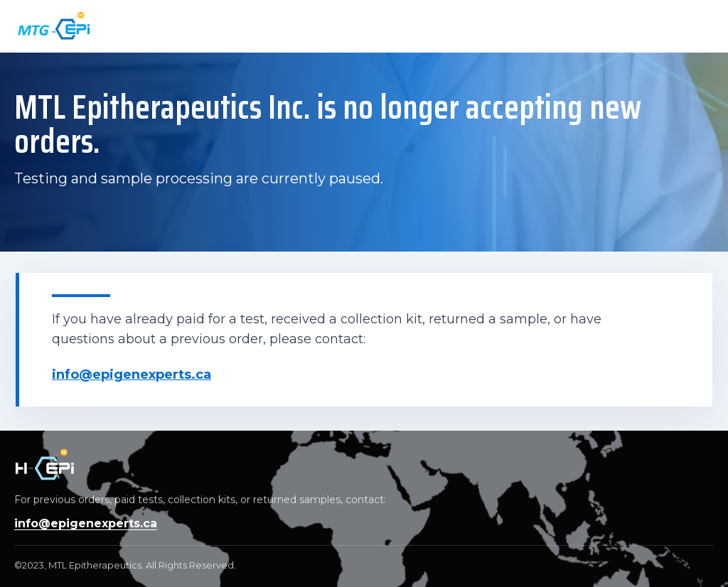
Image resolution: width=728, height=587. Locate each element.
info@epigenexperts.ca (132, 375)
